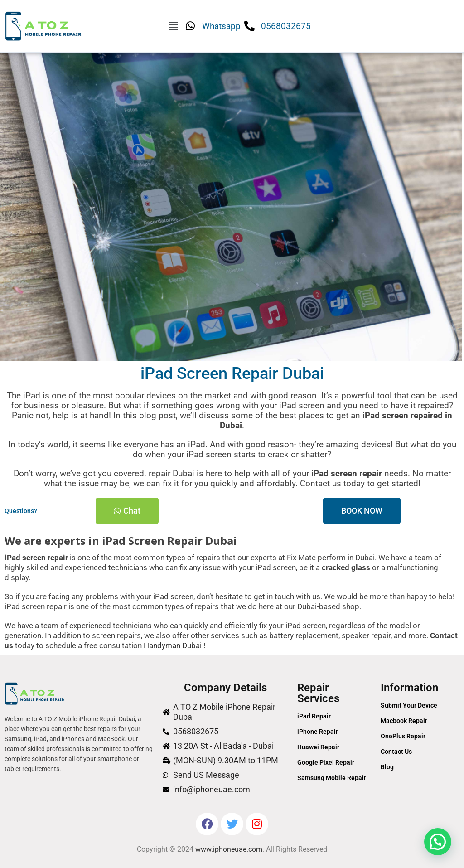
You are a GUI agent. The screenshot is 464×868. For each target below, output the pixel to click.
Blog (387, 767)
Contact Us (396, 752)
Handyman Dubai (173, 645)
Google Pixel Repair (326, 762)
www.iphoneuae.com (229, 849)
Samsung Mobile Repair (332, 778)
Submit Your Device (409, 705)
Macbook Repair (404, 721)
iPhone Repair (318, 732)
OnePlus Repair (403, 736)
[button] (173, 26)
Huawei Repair (318, 747)
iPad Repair (314, 716)
